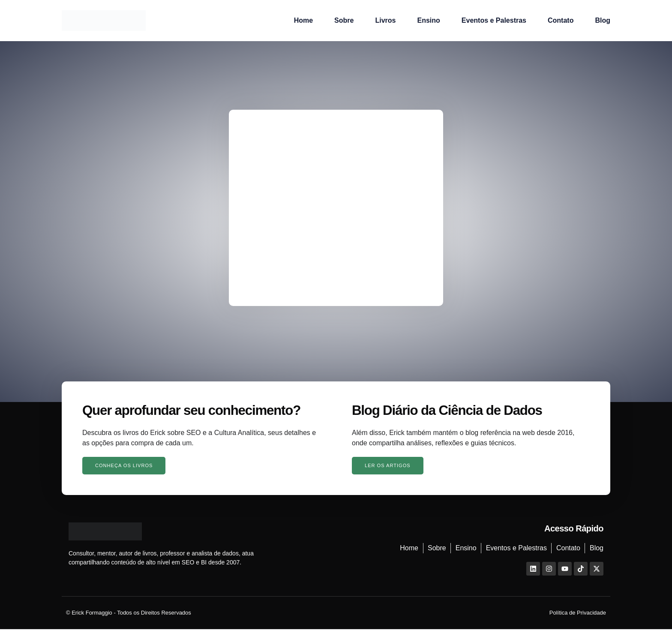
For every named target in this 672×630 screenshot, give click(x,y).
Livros (385, 20)
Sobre (344, 20)
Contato (561, 20)
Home (303, 20)
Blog (603, 20)
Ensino (428, 20)
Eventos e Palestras (494, 20)
